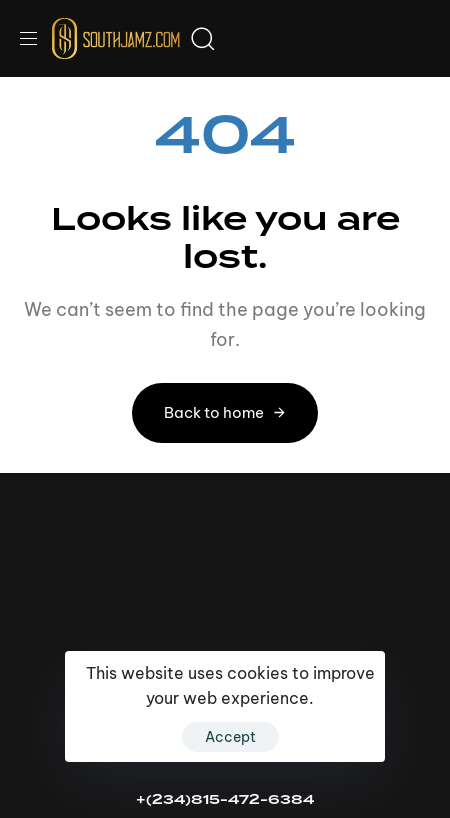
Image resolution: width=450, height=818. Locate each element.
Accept (230, 737)
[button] (36, 38)
